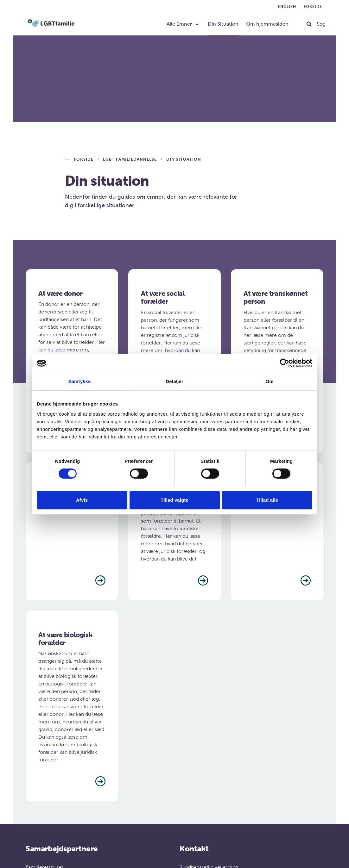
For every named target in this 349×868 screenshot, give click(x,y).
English (287, 7)
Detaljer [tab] (174, 381)
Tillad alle (267, 500)
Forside (313, 7)
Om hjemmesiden (267, 24)
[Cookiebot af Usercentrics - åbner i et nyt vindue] (285, 363)
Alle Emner (179, 24)
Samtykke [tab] (80, 381)
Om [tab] (269, 381)
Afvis (82, 500)
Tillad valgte (174, 500)
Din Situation (223, 24)
